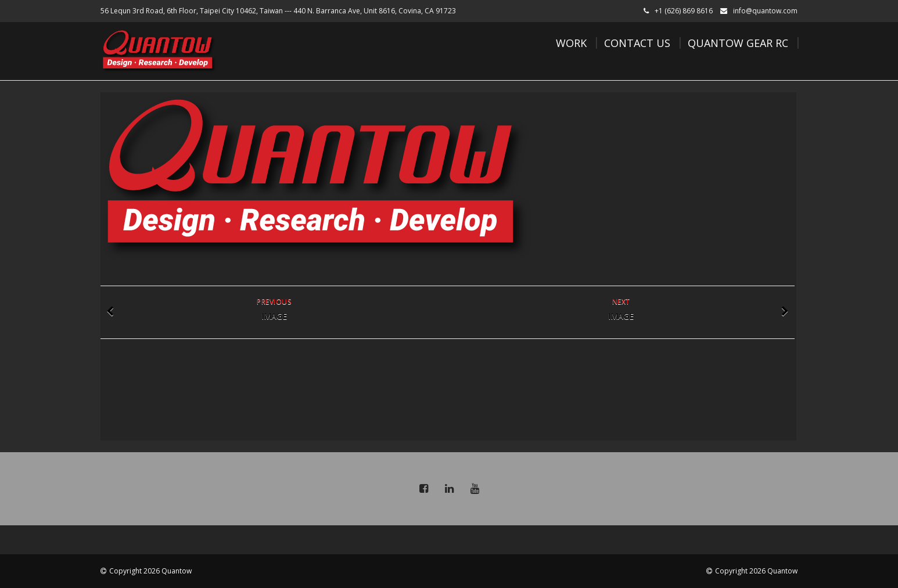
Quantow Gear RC (738, 43)
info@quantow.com (765, 11)
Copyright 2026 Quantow (150, 571)
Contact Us (637, 43)
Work (571, 43)
